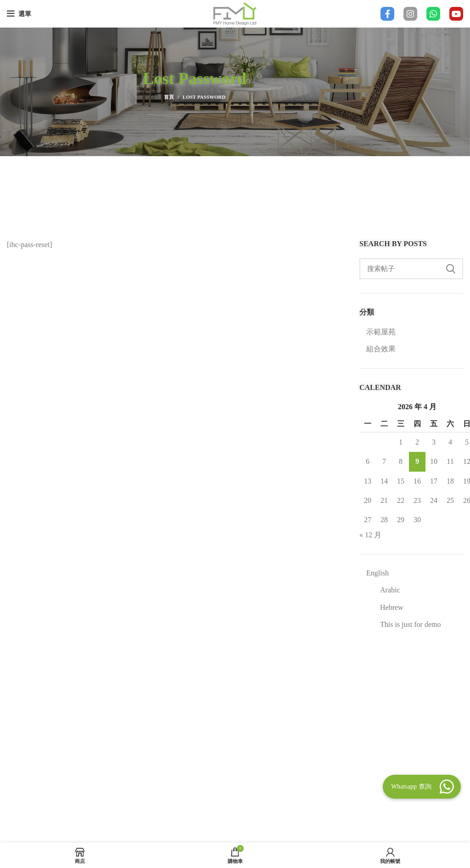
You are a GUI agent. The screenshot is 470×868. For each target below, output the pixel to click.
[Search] (411, 269)
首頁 (169, 97)
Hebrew (392, 607)
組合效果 (381, 349)
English (378, 573)
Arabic (390, 590)
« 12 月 (370, 535)
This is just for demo (410, 624)
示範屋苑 (381, 332)
